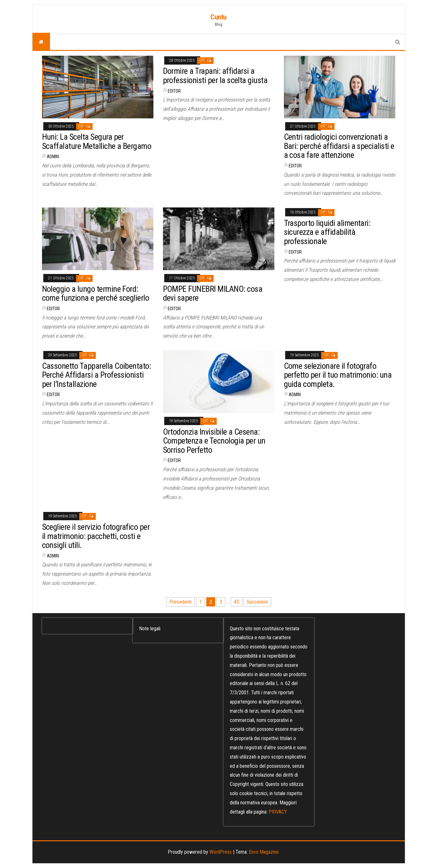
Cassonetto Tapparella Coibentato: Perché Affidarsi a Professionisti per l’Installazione (97, 375)
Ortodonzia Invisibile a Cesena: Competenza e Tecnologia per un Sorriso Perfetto (214, 441)
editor (174, 91)
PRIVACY (278, 812)
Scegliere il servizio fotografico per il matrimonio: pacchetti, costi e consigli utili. (96, 536)
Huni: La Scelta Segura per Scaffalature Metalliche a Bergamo (97, 141)
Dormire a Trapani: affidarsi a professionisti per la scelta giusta (215, 76)
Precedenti (180, 602)
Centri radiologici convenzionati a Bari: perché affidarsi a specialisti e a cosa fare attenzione (339, 146)
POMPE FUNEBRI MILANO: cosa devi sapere (213, 294)
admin (53, 157)
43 (236, 602)
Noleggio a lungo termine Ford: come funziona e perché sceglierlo (96, 294)
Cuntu (218, 17)
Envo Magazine (264, 852)
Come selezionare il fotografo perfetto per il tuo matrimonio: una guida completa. (338, 375)
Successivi (257, 602)
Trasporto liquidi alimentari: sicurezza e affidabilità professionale (327, 232)
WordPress (221, 852)
